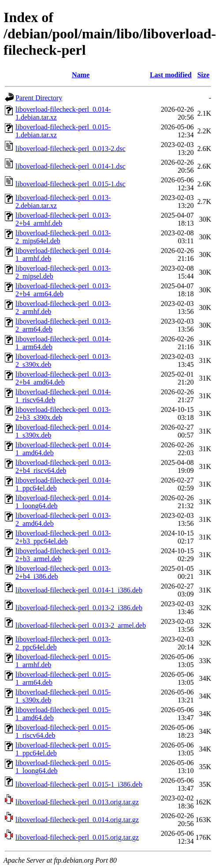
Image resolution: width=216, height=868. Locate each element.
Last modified (171, 75)
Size (203, 75)
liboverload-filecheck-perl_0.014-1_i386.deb (79, 590)
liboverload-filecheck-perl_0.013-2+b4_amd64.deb (63, 378)
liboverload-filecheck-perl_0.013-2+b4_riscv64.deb (63, 466)
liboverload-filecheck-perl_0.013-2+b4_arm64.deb (63, 290)
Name (81, 75)
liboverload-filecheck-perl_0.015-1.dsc (71, 184)
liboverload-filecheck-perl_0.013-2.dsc (71, 149)
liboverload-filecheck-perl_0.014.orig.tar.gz (77, 820)
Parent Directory (39, 98)
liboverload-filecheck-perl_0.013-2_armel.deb (81, 625)
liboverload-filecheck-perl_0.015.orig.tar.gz (77, 837)
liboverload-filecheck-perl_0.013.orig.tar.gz (77, 802)
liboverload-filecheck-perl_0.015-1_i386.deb (79, 784)
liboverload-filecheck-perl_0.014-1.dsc (71, 166)
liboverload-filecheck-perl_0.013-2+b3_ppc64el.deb (63, 537)
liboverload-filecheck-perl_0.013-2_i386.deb (79, 608)
